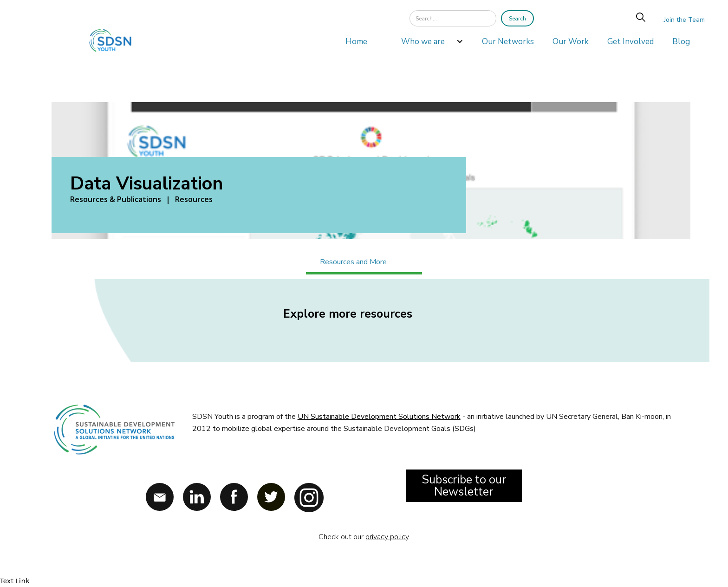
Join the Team (684, 20)
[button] (428, 44)
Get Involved (630, 42)
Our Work (571, 42)
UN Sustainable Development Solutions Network (379, 417)
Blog (681, 42)
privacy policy (387, 537)
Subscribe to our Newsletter (464, 486)
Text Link (15, 581)
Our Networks (508, 42)
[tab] (364, 263)
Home (356, 42)
